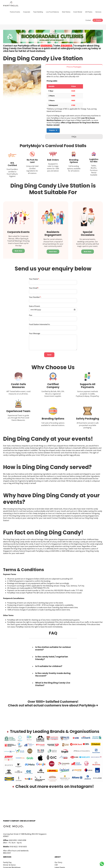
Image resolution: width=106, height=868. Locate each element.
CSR (56, 862)
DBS (43, 587)
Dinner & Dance (9, 862)
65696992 (46, 46)
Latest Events (60, 864)
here (12, 51)
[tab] (74, 67)
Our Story (58, 859)
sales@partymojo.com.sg (76, 48)
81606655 (67, 46)
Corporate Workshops (12, 864)
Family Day (7, 859)
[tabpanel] (74, 102)
